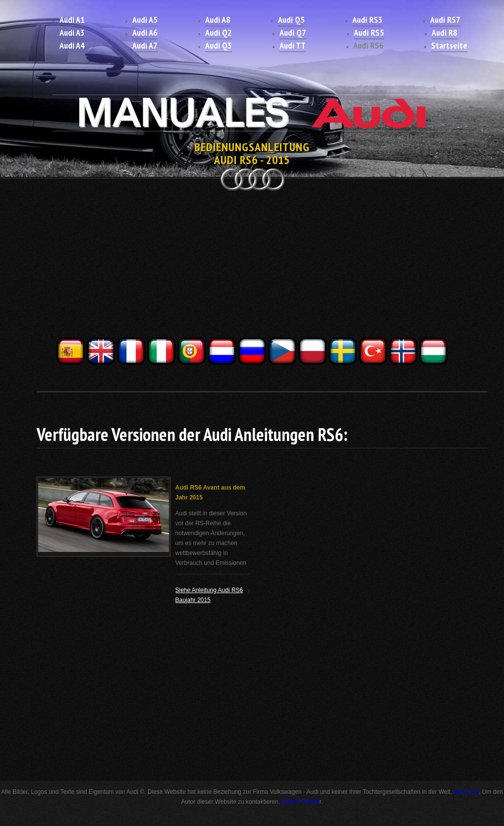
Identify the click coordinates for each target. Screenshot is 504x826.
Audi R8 (445, 32)
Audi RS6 (368, 45)
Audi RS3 (367, 20)
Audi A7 (145, 45)
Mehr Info (466, 792)
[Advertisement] (252, 267)
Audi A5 (145, 20)
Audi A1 (72, 20)
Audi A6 (145, 32)
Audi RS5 (369, 32)
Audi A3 (72, 32)
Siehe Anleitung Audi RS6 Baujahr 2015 (209, 595)
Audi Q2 (219, 32)
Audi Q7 (293, 32)
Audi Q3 (219, 45)
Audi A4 (72, 45)
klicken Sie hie (301, 802)
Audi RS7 (445, 20)
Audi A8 (218, 20)
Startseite (449, 45)
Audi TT (293, 45)
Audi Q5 (291, 20)
